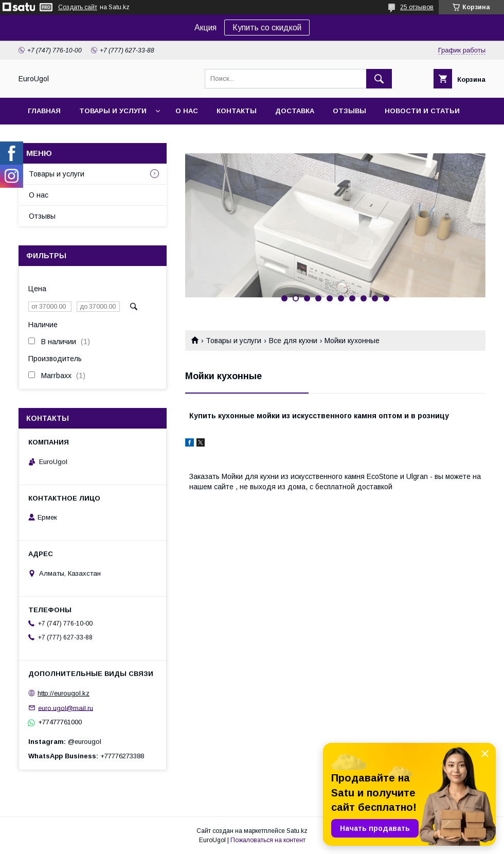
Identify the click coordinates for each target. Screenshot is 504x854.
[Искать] (379, 79)
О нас (187, 111)
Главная (44, 111)
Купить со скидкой (267, 28)
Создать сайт (78, 7)
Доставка (295, 111)
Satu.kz (297, 831)
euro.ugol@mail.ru (66, 708)
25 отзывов (417, 7)
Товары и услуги (113, 111)
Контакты (237, 111)
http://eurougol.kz (64, 693)
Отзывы (349, 111)
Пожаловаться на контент (268, 840)
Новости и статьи (422, 111)
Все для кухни (293, 341)
